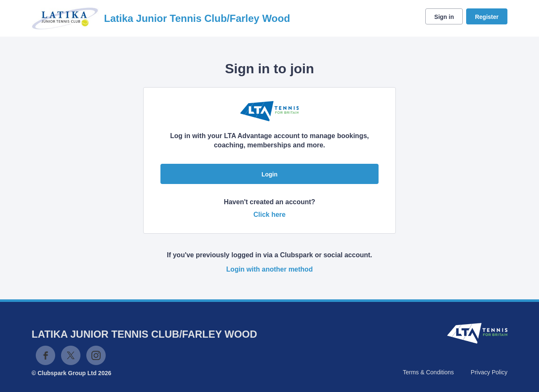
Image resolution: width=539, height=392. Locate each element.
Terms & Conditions (428, 372)
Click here (269, 215)
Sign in (444, 17)
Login (269, 174)
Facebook (45, 355)
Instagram (96, 355)
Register (487, 17)
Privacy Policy (489, 372)
